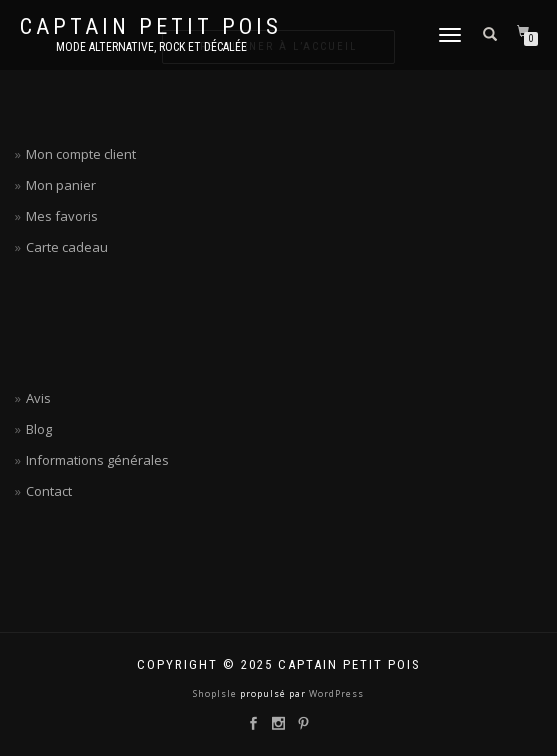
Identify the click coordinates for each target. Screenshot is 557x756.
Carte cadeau (67, 247)
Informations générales (97, 460)
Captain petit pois (151, 27)
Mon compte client (81, 154)
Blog (39, 429)
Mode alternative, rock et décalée (151, 47)
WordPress (335, 693)
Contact (49, 491)
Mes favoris (62, 216)
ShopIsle (216, 693)
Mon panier (61, 185)
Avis (38, 398)
